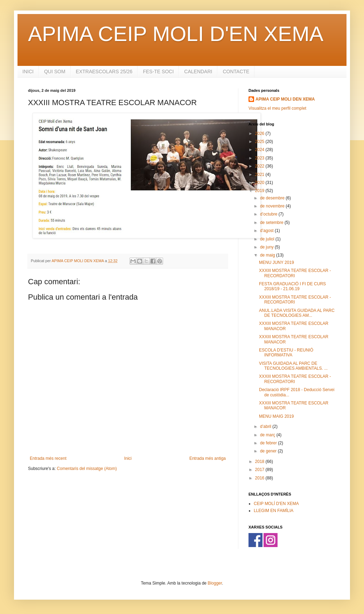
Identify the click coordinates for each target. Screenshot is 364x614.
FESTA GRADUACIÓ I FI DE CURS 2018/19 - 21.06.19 (292, 286)
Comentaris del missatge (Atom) (87, 469)
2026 (260, 134)
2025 (260, 142)
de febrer (269, 443)
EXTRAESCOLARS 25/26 (104, 71)
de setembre (272, 223)
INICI (28, 71)
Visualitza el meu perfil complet (277, 108)
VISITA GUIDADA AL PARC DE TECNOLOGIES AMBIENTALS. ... (293, 366)
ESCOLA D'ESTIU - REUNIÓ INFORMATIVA (286, 353)
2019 (260, 191)
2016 (260, 478)
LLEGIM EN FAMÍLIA (274, 511)
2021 (260, 175)
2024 (260, 150)
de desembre (273, 198)
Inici (128, 458)
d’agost (267, 231)
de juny (267, 247)
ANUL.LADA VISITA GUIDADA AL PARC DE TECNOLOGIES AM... (297, 313)
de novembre (273, 206)
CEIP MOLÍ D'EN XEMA (276, 504)
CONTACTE (236, 71)
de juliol (268, 239)
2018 (260, 462)
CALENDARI (198, 71)
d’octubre (269, 214)
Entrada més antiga (208, 458)
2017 (260, 470)
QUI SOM (55, 71)
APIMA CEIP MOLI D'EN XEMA (176, 34)
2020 (260, 183)
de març (268, 435)
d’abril (266, 427)
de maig (268, 255)
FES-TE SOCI (158, 71)
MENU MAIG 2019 (276, 416)
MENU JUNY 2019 (276, 262)
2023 (260, 158)
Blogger (215, 583)
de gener (269, 451)
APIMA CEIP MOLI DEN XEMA (285, 99)
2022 (260, 166)
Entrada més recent (48, 458)
